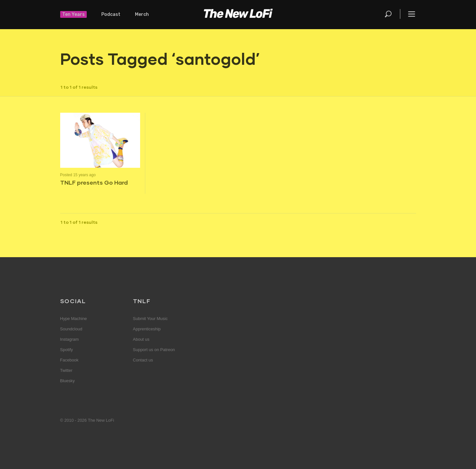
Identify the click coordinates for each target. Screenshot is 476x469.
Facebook (69, 360)
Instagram (70, 339)
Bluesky (68, 381)
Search (389, 14)
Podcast (111, 14)
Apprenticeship (147, 329)
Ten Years (73, 14)
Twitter (66, 370)
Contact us (143, 360)
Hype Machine (74, 319)
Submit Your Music (150, 319)
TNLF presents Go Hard (94, 182)
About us (141, 339)
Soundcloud (71, 329)
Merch (142, 14)
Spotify (67, 350)
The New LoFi (238, 15)
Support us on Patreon (154, 350)
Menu (412, 14)
